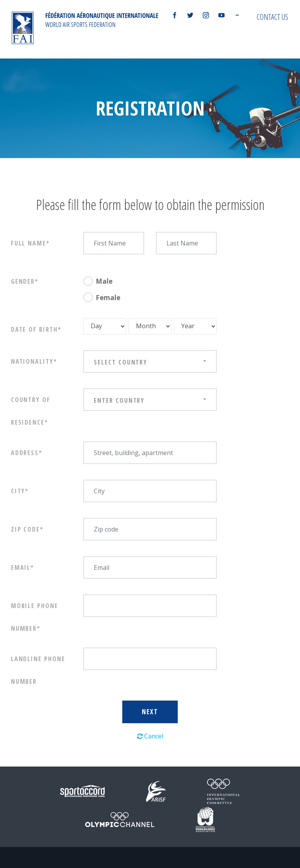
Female (108, 298)
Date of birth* (36, 329)
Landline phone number (38, 670)
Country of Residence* (31, 411)
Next (150, 712)
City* (20, 491)
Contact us (272, 17)
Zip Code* (27, 529)
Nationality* (34, 361)
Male (104, 281)
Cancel (150, 736)
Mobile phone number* (35, 617)
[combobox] (150, 361)
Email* (23, 567)
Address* (27, 453)
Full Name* (30, 243)
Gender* (25, 281)
